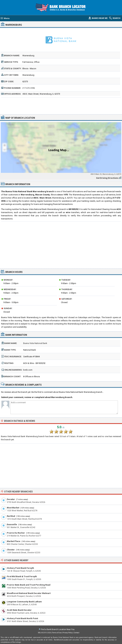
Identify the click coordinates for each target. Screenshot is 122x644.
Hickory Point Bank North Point (22, 618)
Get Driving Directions (107, 178)
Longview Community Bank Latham (24, 602)
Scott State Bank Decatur (19, 610)
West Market (13, 508)
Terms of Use (57, 633)
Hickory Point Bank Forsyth (20, 568)
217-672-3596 (29, 88)
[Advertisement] (61, 106)
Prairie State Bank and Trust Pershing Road (29, 585)
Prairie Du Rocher (16, 533)
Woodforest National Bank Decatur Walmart (29, 593)
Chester (11, 550)
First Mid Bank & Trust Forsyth (22, 576)
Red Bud (11, 516)
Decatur (11, 499)
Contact (76, 633)
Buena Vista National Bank (35, 343)
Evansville (12, 524)
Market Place (14, 541)
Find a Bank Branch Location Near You (58, 629)
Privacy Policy (68, 633)
